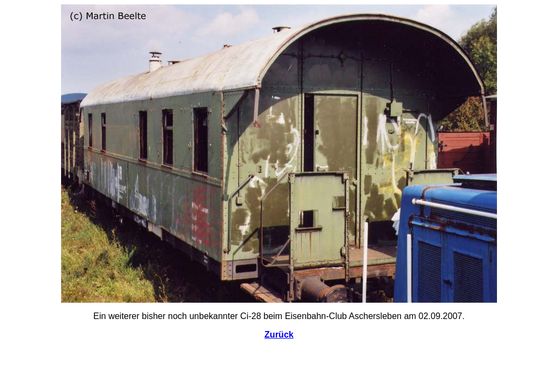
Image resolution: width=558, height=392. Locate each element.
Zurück (279, 335)
